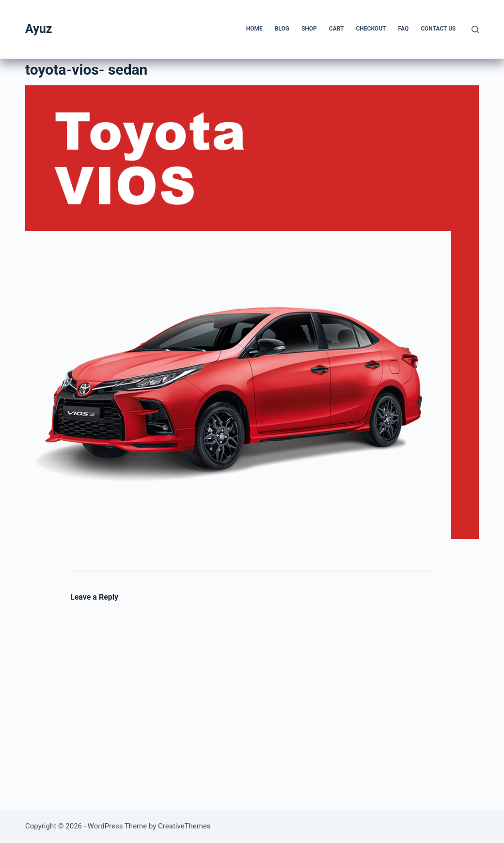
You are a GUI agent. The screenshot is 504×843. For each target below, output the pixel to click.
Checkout (371, 29)
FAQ (403, 29)
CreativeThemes (184, 826)
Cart (337, 29)
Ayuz (39, 29)
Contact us (438, 29)
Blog (282, 29)
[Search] (475, 29)
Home (254, 29)
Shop (309, 29)
